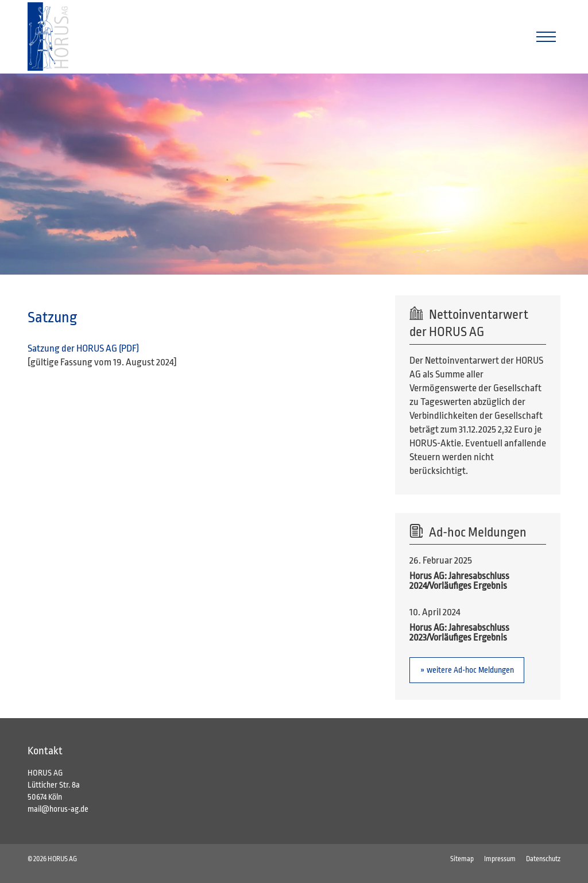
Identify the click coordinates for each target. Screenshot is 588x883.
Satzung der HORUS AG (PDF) (84, 348)
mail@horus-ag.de (58, 809)
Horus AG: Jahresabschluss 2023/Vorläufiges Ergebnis (459, 633)
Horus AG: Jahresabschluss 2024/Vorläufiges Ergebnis (459, 581)
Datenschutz (543, 859)
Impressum (500, 859)
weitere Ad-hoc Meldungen (470, 670)
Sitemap (462, 859)
